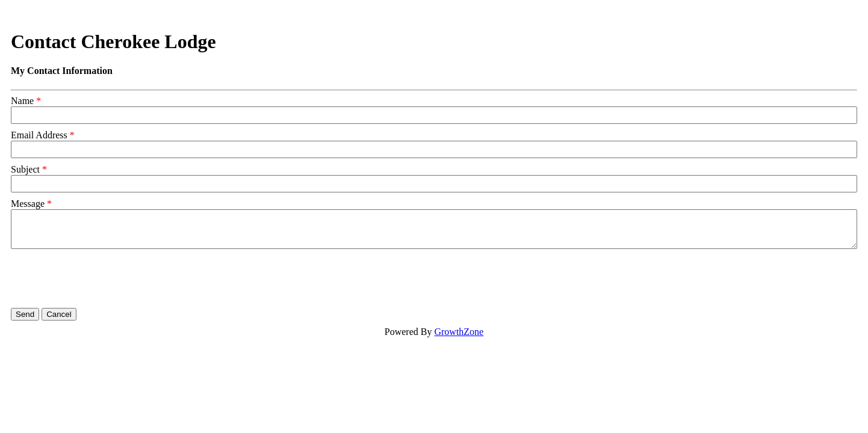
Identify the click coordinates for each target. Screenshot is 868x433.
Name (22, 101)
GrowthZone (459, 332)
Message (28, 204)
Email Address (39, 135)
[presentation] (102, 278)
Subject (25, 169)
